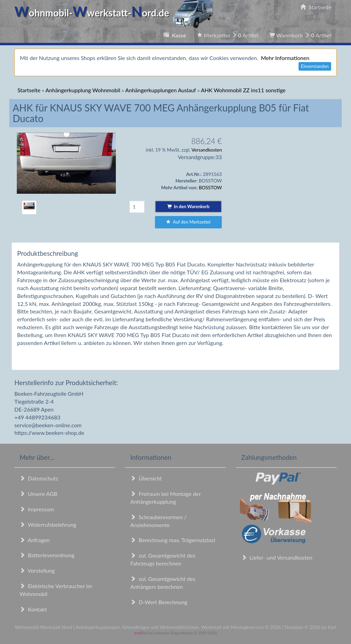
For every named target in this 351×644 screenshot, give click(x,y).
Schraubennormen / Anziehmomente (158, 521)
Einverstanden (315, 66)
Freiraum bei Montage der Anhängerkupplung (165, 498)
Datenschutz (39, 478)
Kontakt (33, 609)
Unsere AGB (38, 494)
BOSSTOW (210, 187)
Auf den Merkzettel (188, 222)
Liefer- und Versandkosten (277, 557)
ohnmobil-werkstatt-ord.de (116, 13)
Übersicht (146, 478)
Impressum (37, 509)
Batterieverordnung (47, 555)
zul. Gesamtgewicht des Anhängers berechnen (163, 583)
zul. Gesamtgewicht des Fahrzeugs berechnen (163, 559)
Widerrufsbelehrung (48, 524)
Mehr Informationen (285, 58)
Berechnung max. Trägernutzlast (173, 540)
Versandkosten (207, 150)
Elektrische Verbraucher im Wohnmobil (56, 590)
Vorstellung (37, 570)
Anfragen (35, 540)
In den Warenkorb (188, 206)
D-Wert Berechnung (159, 602)
